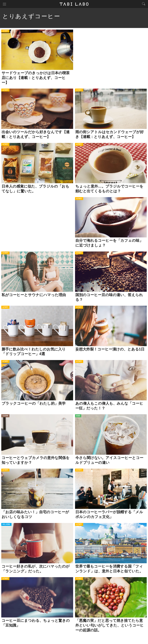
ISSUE (78, 416)
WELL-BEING (6, 524)
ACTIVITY (5, 31)
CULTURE (5, 416)
